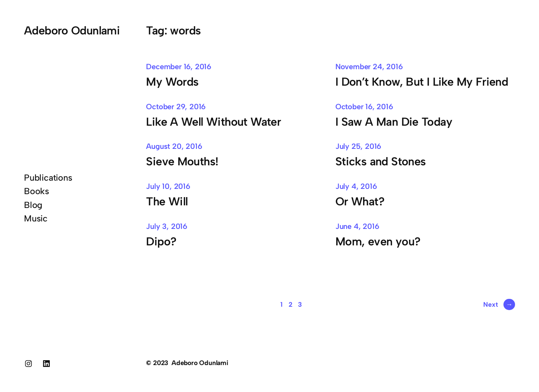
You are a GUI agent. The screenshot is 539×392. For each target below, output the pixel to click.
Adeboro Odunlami (72, 30)
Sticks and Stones (381, 161)
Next (499, 304)
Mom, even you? (380, 241)
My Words (174, 82)
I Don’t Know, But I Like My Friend (422, 82)
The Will (167, 201)
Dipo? (161, 241)
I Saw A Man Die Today (394, 122)
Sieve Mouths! (182, 161)
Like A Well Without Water (213, 122)
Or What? (360, 201)
